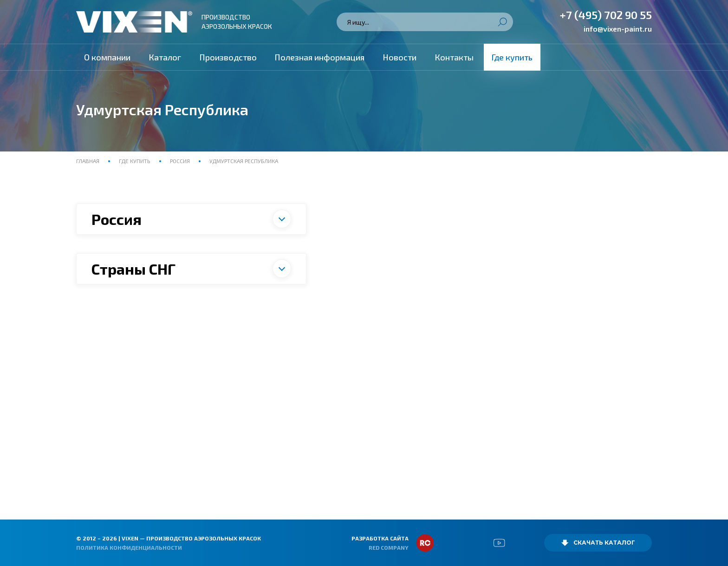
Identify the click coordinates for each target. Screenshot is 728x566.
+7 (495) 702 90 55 (606, 15)
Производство (228, 57)
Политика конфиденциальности (129, 547)
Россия (180, 161)
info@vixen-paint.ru (618, 29)
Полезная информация (319, 57)
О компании (107, 57)
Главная (88, 161)
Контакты (454, 57)
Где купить (512, 57)
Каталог (165, 57)
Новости (400, 57)
